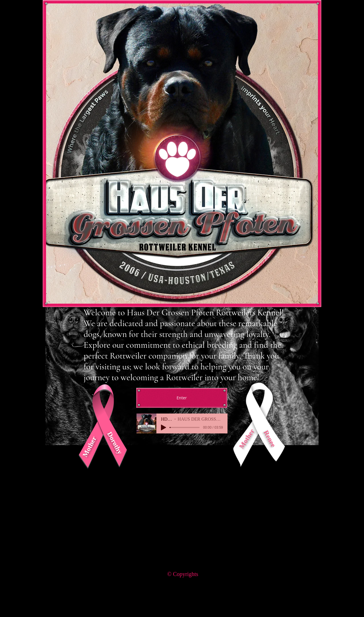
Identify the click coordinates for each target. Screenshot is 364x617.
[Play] (164, 427)
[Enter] (182, 398)
